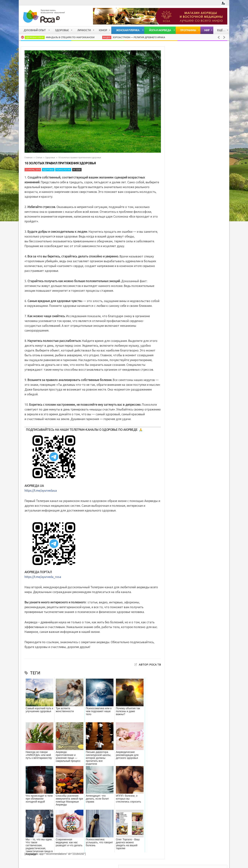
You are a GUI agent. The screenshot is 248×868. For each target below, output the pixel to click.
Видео (107, 37)
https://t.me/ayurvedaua (41, 491)
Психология (63, 170)
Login (223, 3)
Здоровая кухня (35, 37)
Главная (29, 157)
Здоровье (50, 157)
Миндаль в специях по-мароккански (70, 37)
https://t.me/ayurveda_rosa (43, 577)
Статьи (39, 157)
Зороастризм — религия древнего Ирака (139, 37)
